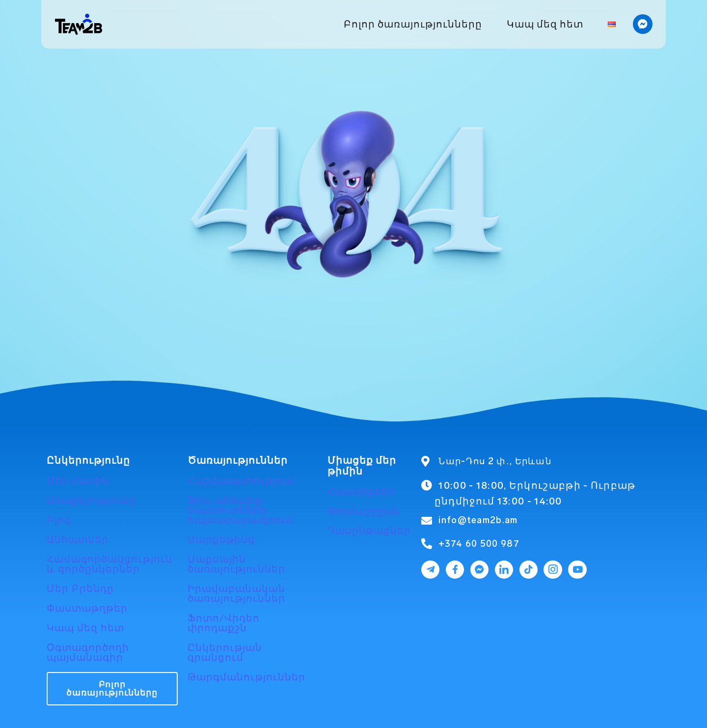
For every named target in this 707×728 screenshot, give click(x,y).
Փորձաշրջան (364, 511)
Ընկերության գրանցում (225, 652)
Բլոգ (59, 520)
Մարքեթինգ (221, 539)
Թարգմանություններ (246, 677)
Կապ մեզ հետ (545, 24)
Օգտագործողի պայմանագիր (88, 652)
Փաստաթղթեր (87, 608)
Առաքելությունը (91, 500)
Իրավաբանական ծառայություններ (236, 593)
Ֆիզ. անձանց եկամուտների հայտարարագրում (240, 510)
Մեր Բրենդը (80, 588)
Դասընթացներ (369, 531)
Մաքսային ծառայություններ (236, 564)
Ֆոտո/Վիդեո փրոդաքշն (224, 623)
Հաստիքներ (362, 491)
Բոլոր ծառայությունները (413, 24)
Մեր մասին (78, 480)
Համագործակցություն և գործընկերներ (109, 564)
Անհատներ (78, 539)
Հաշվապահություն (241, 480)
